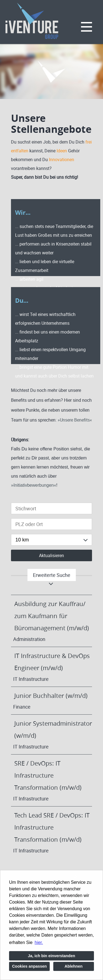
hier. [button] (39, 942)
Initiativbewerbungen (34, 485)
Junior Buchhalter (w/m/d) (51, 696)
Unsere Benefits (75, 420)
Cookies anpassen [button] (29, 966)
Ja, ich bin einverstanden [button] (52, 956)
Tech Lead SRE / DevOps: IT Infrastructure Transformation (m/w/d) (52, 827)
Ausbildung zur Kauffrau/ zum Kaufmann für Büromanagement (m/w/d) (52, 616)
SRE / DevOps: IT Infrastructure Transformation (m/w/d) (48, 775)
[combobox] (51, 540)
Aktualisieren (51, 555)
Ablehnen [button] (74, 966)
